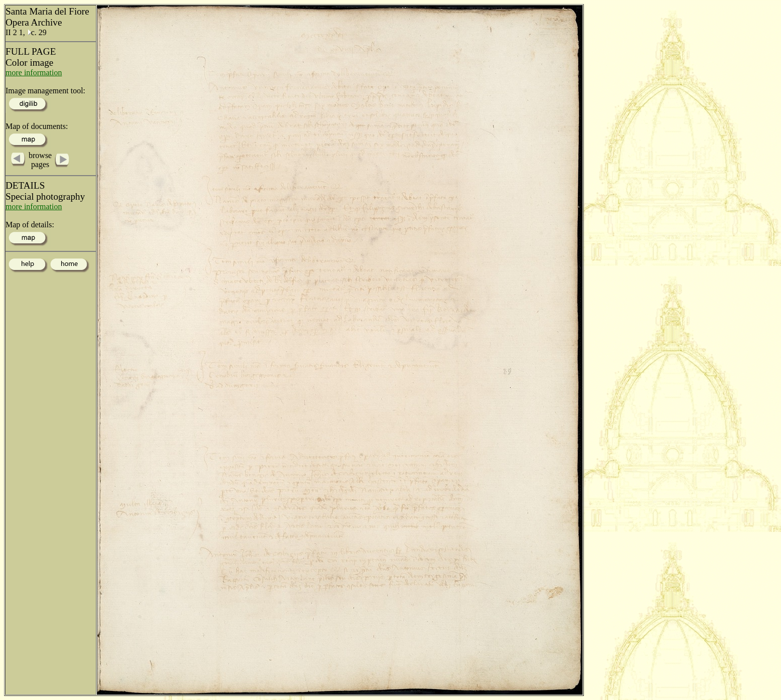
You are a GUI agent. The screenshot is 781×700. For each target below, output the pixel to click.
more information (34, 73)
